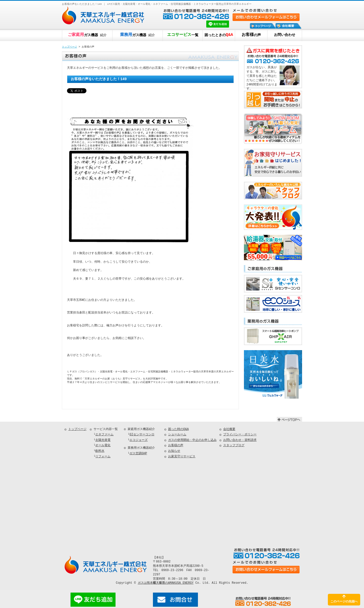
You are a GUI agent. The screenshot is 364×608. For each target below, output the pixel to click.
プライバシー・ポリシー (240, 435)
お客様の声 (176, 446)
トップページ (70, 47)
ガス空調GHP (138, 454)
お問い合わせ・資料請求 (240, 441)
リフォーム (103, 457)
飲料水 (100, 452)
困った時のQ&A (178, 430)
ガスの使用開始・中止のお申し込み (192, 441)
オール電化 (103, 446)
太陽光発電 (103, 441)
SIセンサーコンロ (142, 435)
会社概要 (229, 430)
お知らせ (174, 452)
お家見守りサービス (182, 457)
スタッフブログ (234, 446)
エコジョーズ (139, 441)
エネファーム (104, 435)
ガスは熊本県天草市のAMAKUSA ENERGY (166, 584)
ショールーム (177, 435)
